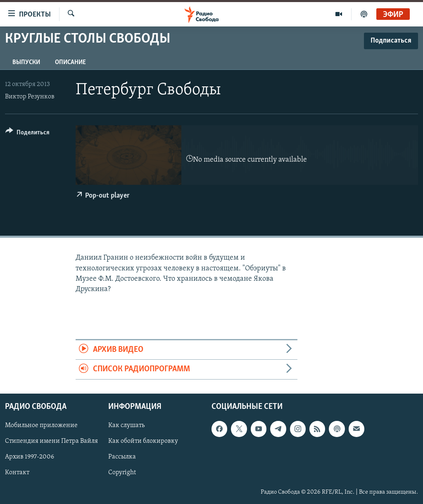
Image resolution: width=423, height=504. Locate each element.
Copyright (122, 473)
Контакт (17, 473)
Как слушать (126, 425)
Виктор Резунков (30, 97)
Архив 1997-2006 (30, 457)
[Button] (27, 134)
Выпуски (26, 62)
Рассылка (122, 457)
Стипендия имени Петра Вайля (51, 441)
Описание (70, 62)
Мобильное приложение (41, 425)
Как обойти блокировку (143, 441)
